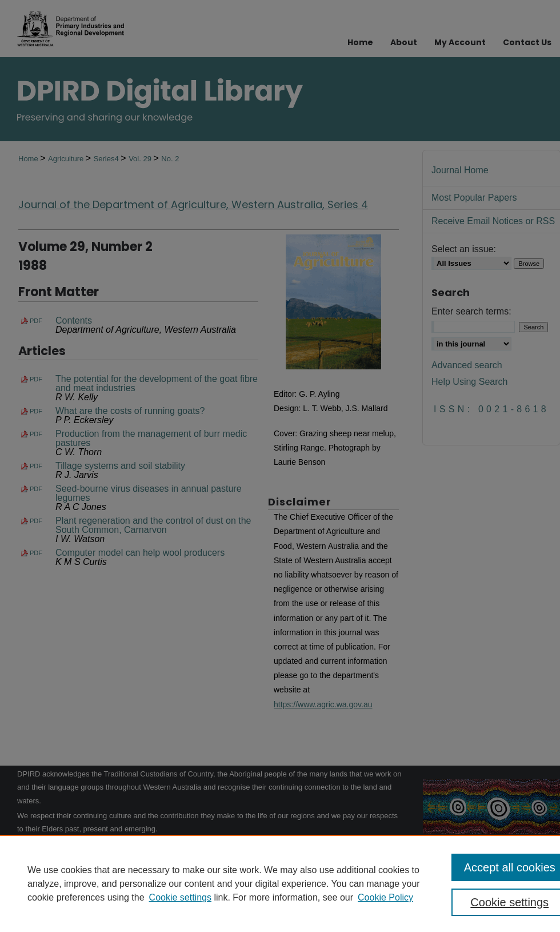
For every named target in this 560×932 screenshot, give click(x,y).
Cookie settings (180, 897)
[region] (280, 883)
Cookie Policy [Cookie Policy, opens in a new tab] (385, 897)
